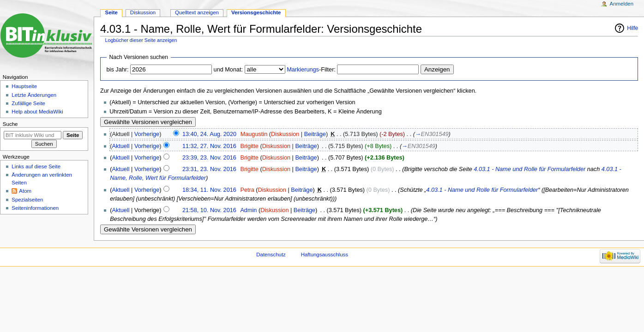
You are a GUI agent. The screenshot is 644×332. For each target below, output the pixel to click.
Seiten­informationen (35, 208)
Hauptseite (24, 86)
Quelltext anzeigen (197, 12)
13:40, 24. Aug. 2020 (209, 134)
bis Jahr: (118, 70)
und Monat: (228, 70)
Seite (111, 12)
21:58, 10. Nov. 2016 (209, 210)
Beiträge (315, 134)
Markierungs (303, 70)
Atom (25, 191)
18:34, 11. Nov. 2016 (209, 190)
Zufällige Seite (28, 103)
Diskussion (285, 134)
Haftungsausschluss (325, 255)
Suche (10, 124)
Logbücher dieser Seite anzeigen (141, 40)
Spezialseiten (27, 200)
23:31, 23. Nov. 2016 (209, 169)
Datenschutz (271, 255)
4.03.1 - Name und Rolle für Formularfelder (530, 169)
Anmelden (622, 4)
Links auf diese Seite (36, 166)
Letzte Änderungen (34, 95)
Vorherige (147, 134)
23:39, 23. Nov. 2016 (209, 158)
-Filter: (311, 70)
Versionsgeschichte (256, 12)
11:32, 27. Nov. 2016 (209, 146)
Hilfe (632, 28)
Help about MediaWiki (37, 112)
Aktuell (120, 146)
